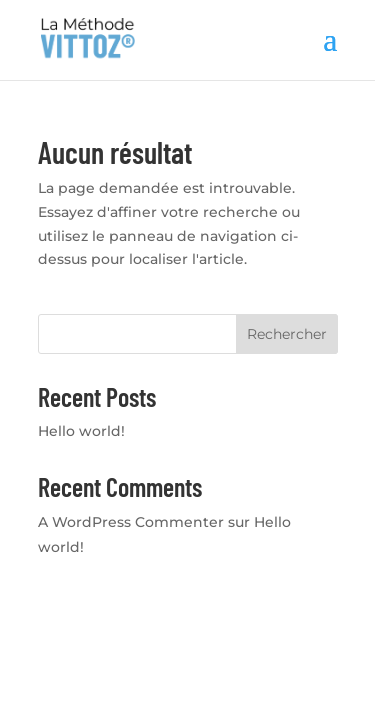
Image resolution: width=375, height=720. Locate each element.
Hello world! (81, 431)
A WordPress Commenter (131, 522)
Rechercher (287, 334)
